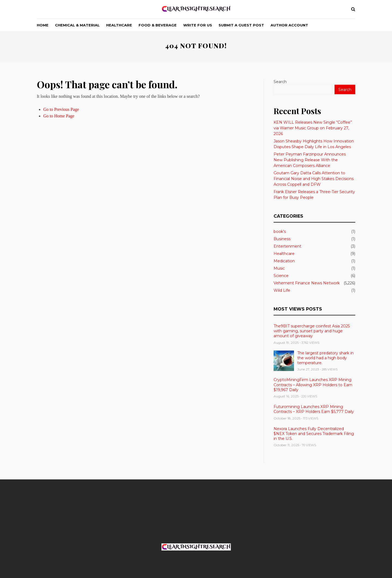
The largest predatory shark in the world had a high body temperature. (325, 358)
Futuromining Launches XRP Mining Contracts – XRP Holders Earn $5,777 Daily (314, 409)
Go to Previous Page (61, 109)
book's (280, 232)
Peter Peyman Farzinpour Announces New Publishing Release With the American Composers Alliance (310, 160)
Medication (284, 261)
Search (280, 82)
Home (43, 25)
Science (281, 276)
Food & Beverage (158, 25)
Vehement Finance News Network (307, 283)
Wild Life (282, 290)
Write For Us (198, 25)
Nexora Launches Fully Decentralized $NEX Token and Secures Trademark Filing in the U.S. (314, 434)
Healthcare (119, 25)
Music (279, 268)
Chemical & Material (77, 25)
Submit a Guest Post (241, 25)
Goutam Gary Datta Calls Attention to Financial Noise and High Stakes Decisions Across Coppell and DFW (314, 179)
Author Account (289, 25)
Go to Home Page (59, 116)
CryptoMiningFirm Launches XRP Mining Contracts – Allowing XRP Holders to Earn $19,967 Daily (313, 385)
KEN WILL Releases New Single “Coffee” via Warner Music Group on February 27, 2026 (313, 128)
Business (282, 239)
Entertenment (287, 246)
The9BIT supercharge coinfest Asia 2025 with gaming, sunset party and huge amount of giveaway (312, 331)
